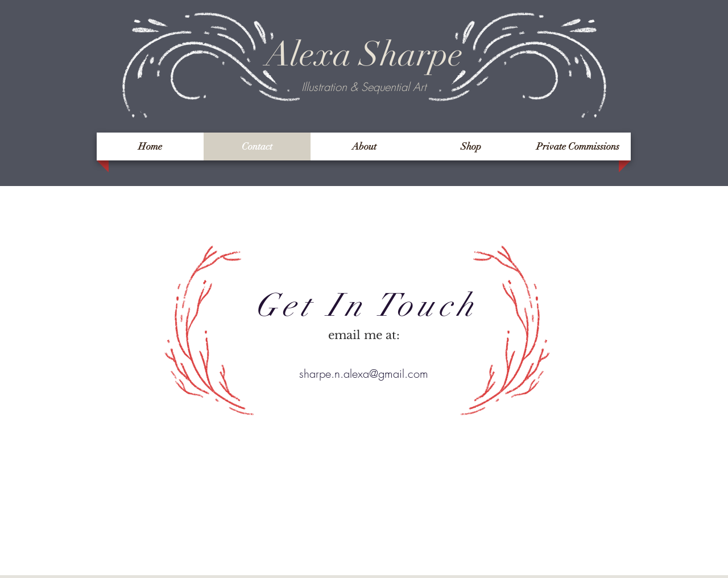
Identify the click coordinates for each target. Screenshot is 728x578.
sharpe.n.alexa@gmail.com (364, 373)
